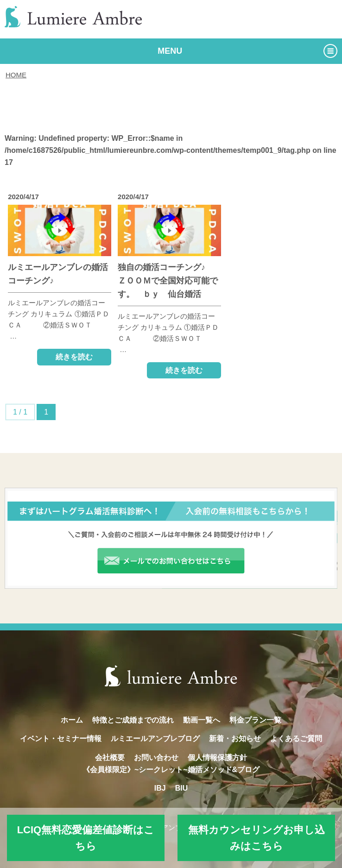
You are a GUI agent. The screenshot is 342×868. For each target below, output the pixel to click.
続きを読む (74, 357)
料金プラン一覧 (255, 720)
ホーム (72, 720)
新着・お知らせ (235, 739)
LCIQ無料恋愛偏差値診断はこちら (86, 838)
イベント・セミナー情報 (61, 739)
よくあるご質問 (296, 739)
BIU (182, 788)
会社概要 (110, 758)
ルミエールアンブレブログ (155, 739)
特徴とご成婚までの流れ (133, 720)
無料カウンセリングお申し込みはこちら (256, 838)
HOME (16, 75)
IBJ (160, 788)
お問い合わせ (156, 758)
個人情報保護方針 (217, 758)
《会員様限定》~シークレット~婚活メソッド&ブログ (171, 770)
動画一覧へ (202, 720)
